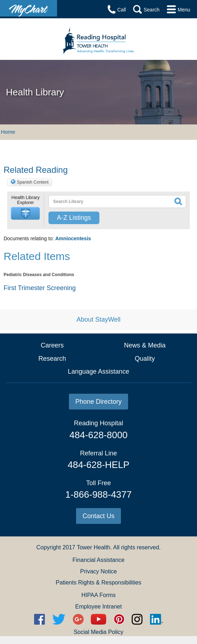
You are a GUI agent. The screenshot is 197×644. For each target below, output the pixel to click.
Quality (145, 359)
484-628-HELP (98, 465)
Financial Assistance (98, 560)
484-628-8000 (99, 435)
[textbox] (104, 202)
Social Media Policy (98, 632)
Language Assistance (98, 371)
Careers (52, 345)
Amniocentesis (73, 238)
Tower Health (93, 547)
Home (8, 132)
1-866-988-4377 (98, 494)
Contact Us (98, 516)
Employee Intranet (99, 607)
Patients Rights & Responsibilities (98, 583)
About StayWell (98, 319)
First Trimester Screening (40, 288)
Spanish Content (33, 182)
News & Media (145, 345)
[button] (25, 214)
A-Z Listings (74, 218)
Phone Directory (98, 402)
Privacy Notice (98, 571)
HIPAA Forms (99, 595)
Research (52, 359)
